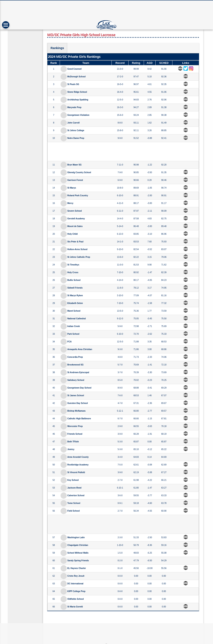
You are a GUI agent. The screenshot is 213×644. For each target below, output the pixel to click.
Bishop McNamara (76, 411)
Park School (73, 334)
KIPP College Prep (76, 591)
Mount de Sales (75, 226)
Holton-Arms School (77, 249)
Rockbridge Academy (78, 465)
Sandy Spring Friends (78, 561)
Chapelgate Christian (78, 545)
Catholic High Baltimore (79, 419)
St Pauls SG (73, 84)
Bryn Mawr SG (74, 165)
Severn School (75, 211)
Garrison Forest (75, 180)
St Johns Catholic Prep (79, 257)
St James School (76, 395)
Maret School (74, 311)
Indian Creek (74, 326)
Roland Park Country (78, 196)
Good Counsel (74, 69)
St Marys (72, 188)
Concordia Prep (75, 357)
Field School (74, 511)
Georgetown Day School (79, 388)
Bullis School (74, 280)
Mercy (70, 203)
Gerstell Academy (76, 219)
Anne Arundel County (78, 457)
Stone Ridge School (77, 92)
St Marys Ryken (75, 295)
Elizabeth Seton (75, 303)
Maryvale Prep (74, 107)
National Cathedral (77, 319)
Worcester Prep (75, 426)
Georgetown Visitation (78, 115)
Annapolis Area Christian (80, 349)
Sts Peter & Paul (75, 242)
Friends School (75, 434)
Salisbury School (76, 380)
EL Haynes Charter (77, 568)
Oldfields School (76, 599)
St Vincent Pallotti (76, 472)
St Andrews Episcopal (78, 372)
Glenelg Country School (79, 172)
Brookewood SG (76, 365)
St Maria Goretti (75, 607)
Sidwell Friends (75, 288)
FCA (70, 342)
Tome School (74, 503)
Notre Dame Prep (76, 138)
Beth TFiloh (73, 442)
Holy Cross (73, 272)
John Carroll (74, 123)
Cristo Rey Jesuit (76, 576)
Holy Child (72, 234)
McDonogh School (77, 77)
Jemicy (71, 449)
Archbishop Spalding (78, 100)
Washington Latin (76, 537)
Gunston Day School (78, 403)
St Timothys (73, 265)
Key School (73, 480)
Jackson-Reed (74, 488)
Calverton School (76, 495)
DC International (75, 584)
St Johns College (76, 130)
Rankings (57, 48)
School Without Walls (78, 553)
